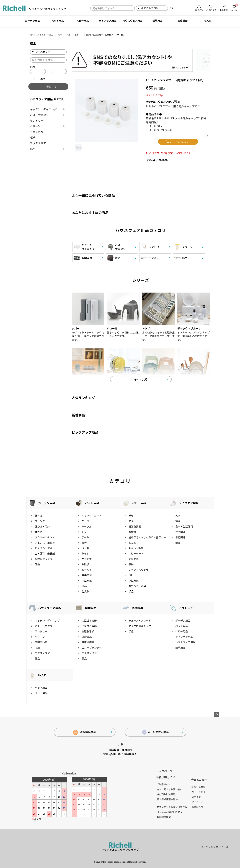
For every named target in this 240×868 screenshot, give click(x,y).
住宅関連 (180, 532)
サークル (87, 526)
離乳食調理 (135, 526)
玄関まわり (37, 132)
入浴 (178, 516)
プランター (41, 521)
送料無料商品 (85, 732)
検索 (172, 8)
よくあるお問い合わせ (169, 812)
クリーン (35, 126)
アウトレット (187, 608)
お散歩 (85, 564)
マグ (131, 521)
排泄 (178, 521)
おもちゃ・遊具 (137, 586)
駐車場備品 (88, 642)
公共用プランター (45, 559)
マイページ (197, 802)
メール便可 (38, 79)
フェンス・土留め (45, 543)
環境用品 (157, 21)
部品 (60, 35)
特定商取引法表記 (166, 794)
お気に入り (197, 807)
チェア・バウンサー (140, 570)
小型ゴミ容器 (89, 626)
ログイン (196, 797)
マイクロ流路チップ (140, 626)
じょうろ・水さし (45, 548)
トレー (85, 532)
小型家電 (87, 581)
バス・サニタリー (75, 35)
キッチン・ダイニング (43, 109)
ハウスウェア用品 (132, 21)
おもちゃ (87, 570)
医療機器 (182, 21)
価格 (32, 67)
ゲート (85, 537)
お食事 (132, 532)
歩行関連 (180, 537)
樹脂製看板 (88, 631)
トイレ (85, 554)
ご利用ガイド (164, 784)
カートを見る (198, 792)
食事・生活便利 (184, 526)
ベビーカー (135, 575)
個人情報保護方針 (167, 799)
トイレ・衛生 (136, 548)
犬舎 (84, 543)
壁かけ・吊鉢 (42, 526)
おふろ (132, 543)
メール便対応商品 (155, 732)
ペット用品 (58, 21)
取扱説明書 (164, 817)
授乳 (131, 516)
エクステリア (38, 143)
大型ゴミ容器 (89, 621)
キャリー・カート (92, 516)
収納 (33, 137)
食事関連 (87, 575)
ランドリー (37, 120)
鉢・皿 (39, 516)
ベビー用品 (83, 21)
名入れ (208, 21)
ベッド (85, 548)
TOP (31, 35)
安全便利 (133, 559)
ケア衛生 (87, 559)
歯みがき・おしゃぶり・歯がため (147, 537)
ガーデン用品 (32, 21)
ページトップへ (217, 715)
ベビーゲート (136, 554)
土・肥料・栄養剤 (45, 554)
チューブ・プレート (140, 621)
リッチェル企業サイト (214, 847)
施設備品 (87, 637)
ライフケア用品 (108, 21)
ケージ (85, 521)
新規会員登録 (198, 787)
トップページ (164, 771)
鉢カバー (40, 532)
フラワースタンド (45, 537)
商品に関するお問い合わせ (172, 807)
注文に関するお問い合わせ (171, 789)
